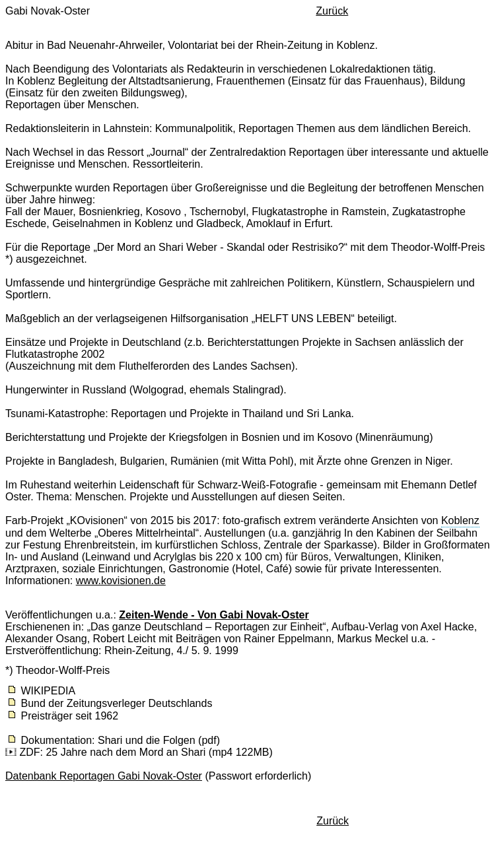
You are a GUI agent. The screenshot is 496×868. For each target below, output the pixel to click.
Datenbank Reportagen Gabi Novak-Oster (104, 776)
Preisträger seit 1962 (69, 716)
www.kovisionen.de (121, 581)
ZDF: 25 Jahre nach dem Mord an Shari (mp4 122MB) (146, 752)
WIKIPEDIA (48, 691)
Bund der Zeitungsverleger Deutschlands (116, 703)
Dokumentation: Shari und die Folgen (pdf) (120, 740)
